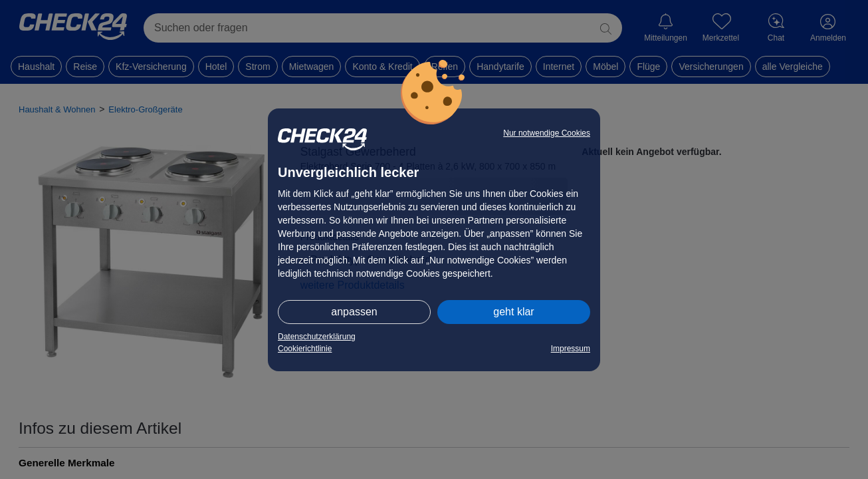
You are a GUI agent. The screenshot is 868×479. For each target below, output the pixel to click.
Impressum (571, 349)
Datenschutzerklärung (317, 337)
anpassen (354, 312)
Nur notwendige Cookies (547, 133)
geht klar (513, 312)
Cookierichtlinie (305, 349)
